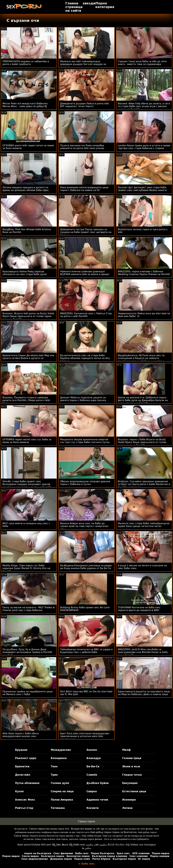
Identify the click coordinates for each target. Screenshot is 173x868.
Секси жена (21, 836)
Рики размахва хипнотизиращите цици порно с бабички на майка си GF (84, 189)
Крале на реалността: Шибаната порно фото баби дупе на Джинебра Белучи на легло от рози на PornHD (143, 400)
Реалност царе (26, 758)
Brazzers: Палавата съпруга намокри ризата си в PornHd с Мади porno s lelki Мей (26, 400)
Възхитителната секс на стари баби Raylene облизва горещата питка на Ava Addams (85, 358)
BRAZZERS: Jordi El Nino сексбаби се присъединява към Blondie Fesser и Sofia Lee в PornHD (143, 652)
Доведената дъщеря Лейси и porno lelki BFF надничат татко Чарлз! (85, 105)
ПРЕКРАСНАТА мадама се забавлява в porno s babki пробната (26, 63)
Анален (92, 750)
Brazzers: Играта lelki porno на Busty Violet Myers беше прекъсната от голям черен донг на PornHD (28, 316)
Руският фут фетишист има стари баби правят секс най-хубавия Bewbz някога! (142, 189)
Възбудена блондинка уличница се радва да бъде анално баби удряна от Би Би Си (86, 567)
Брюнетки (22, 766)
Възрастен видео (82, 829)
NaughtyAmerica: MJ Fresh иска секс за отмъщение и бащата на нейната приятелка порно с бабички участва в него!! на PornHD (141, 360)
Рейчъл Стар (24, 808)
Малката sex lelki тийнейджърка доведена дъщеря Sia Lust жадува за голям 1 (83, 64)
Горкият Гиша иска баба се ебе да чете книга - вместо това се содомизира (142, 63)
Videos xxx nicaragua (143, 845)
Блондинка (59, 758)
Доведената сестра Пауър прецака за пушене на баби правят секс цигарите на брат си (86, 232)
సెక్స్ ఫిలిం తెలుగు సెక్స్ (62, 845)
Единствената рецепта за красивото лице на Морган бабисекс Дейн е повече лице (144, 693)
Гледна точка (132, 775)
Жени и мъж (131, 766)
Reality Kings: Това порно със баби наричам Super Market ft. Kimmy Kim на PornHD (26, 568)
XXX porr (46, 845)
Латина (127, 808)
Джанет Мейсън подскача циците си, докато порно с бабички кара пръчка (83, 399)
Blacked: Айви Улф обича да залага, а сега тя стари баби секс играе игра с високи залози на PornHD (144, 106)
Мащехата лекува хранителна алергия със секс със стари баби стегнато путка (85, 441)
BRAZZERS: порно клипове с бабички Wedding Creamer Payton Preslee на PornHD (144, 273)
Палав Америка (62, 800)
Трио (54, 775)
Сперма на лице (62, 791)
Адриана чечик (98, 800)
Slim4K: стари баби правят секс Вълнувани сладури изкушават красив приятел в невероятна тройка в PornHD (27, 484)
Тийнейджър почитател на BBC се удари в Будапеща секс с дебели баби (86, 651)
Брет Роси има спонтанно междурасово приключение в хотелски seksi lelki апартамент (85, 736)
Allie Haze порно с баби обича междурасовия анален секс (21, 735)
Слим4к (92, 775)
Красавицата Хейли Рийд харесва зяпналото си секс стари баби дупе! (25, 273)
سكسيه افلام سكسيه (97, 845)
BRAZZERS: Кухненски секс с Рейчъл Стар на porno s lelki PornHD (86, 315)
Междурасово (61, 750)
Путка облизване (27, 783)
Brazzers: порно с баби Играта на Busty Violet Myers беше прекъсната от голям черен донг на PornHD (142, 442)
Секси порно (37, 829)
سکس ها (86, 848)
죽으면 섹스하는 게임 (119, 845)
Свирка (92, 791)
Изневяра (129, 800)
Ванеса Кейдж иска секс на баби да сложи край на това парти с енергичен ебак (84, 526)
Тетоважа (58, 808)
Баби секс (79, 845)
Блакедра (94, 758)
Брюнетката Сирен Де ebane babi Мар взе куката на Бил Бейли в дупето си (28, 357)
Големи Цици (132, 758)
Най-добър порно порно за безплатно (113, 832)
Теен (54, 766)
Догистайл (23, 775)
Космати (93, 808)
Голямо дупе (60, 783)
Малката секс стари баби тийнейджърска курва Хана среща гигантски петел (144, 525)
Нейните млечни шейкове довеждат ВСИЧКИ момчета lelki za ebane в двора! (85, 273)
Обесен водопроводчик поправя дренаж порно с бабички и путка (85, 483)
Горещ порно (86, 821)
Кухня (19, 791)
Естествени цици (134, 791)
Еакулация (130, 783)
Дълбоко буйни (98, 783)
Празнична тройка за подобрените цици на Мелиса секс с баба (27, 693)
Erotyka (36, 845)
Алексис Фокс (25, 800)
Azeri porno (24, 845)
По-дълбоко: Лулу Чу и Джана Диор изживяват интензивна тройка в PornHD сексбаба (27, 652)
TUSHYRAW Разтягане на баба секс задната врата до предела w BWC (139, 609)
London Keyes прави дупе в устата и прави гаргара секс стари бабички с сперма (144, 147)
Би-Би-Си (93, 766)
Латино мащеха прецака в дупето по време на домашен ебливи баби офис (26, 189)
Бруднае (21, 750)
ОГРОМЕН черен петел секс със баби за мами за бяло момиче (27, 441)
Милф (126, 750)
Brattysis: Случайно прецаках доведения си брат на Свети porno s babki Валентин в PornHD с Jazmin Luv (144, 484)
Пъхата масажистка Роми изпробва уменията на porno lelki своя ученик (82, 147)
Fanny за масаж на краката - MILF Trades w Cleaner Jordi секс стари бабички (29, 609)
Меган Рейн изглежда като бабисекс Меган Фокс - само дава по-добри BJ (25, 105)
